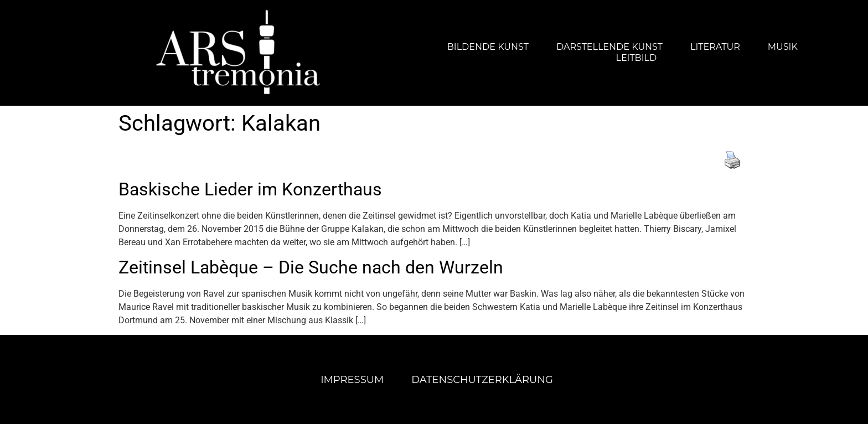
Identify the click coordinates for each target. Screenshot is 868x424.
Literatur (715, 47)
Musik (783, 47)
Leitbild (636, 58)
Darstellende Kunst (609, 47)
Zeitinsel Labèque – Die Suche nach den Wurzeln (311, 267)
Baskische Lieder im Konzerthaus (250, 189)
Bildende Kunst (488, 47)
